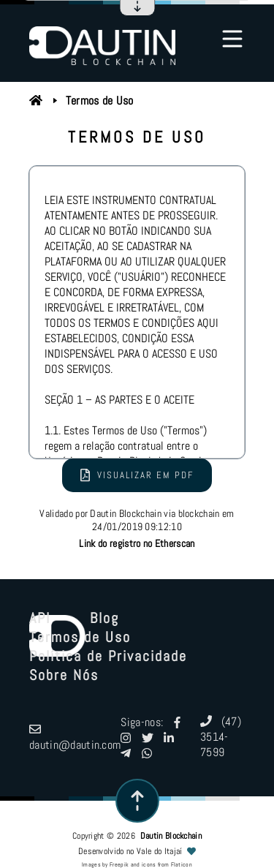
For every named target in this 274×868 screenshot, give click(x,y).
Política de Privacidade (108, 656)
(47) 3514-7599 (221, 737)
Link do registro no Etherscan (137, 543)
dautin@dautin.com (75, 737)
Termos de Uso (100, 101)
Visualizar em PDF (137, 475)
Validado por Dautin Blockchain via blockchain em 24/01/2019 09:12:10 (137, 528)
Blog (104, 618)
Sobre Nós (64, 675)
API (40, 618)
